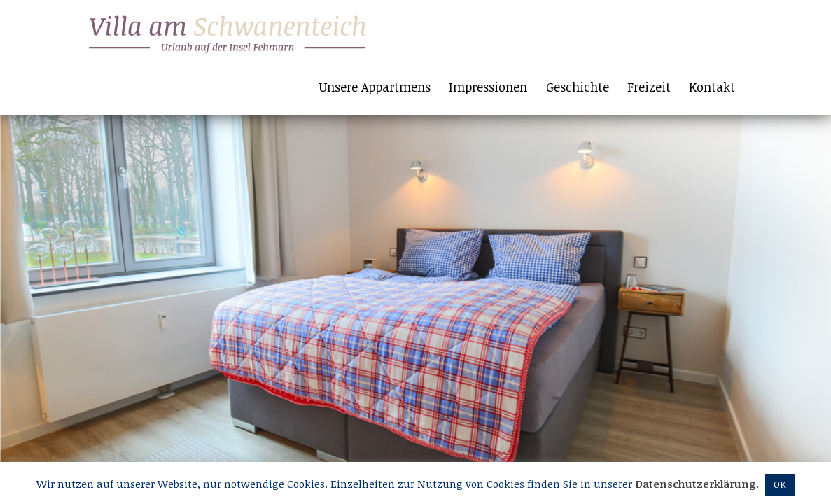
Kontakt (712, 87)
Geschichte (578, 87)
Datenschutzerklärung (696, 484)
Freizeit (649, 87)
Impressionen (488, 87)
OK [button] (780, 484)
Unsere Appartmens (375, 87)
